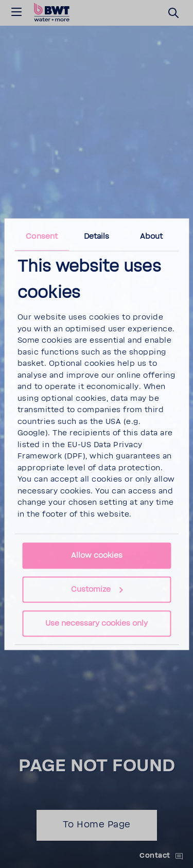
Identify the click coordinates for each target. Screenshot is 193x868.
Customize (97, 589)
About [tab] (152, 236)
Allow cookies (97, 555)
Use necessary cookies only (97, 623)
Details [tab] (97, 236)
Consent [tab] (42, 236)
